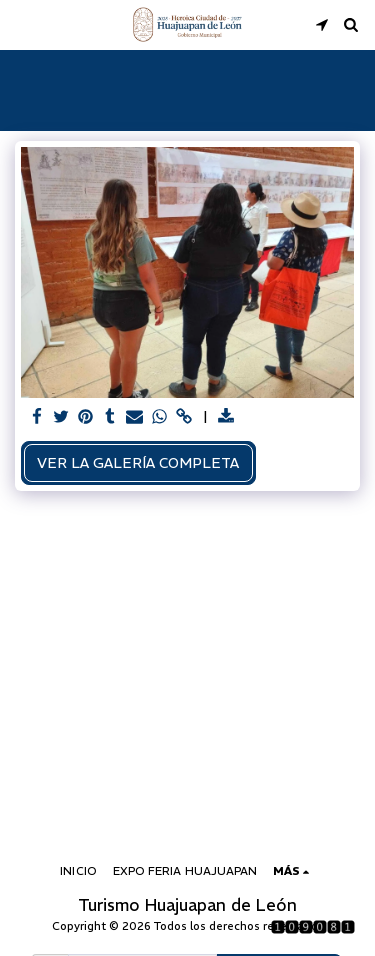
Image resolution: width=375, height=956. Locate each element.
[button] (22, 23)
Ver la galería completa (138, 463)
